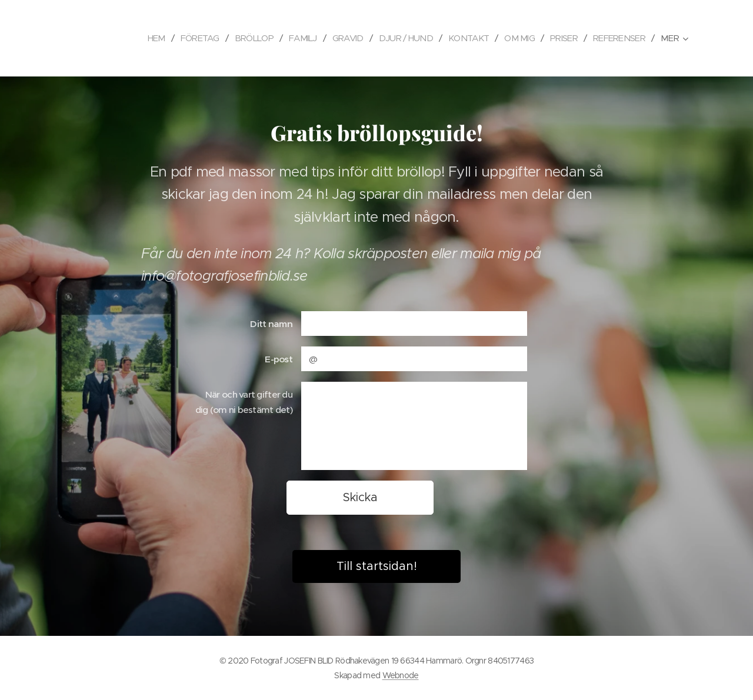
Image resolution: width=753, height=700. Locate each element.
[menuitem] (132, 38)
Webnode (401, 675)
